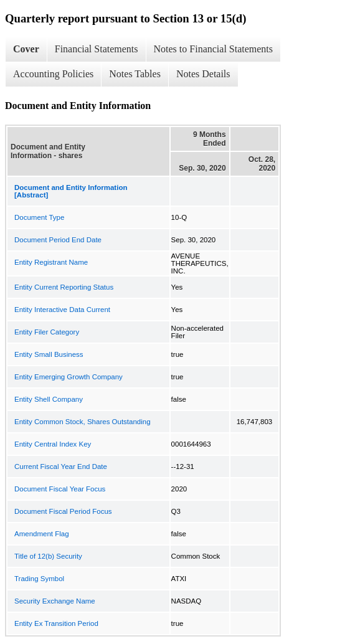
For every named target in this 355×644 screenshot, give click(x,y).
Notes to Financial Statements (214, 49)
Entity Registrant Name (51, 262)
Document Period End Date (58, 240)
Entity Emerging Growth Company (69, 377)
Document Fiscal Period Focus (63, 511)
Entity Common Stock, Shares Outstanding (83, 422)
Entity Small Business (49, 354)
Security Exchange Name (55, 601)
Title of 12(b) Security (48, 556)
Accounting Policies (53, 74)
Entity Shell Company (49, 399)
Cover (26, 49)
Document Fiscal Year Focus (60, 489)
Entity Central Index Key (53, 444)
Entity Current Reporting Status (64, 287)
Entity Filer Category (47, 332)
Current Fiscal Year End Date (61, 466)
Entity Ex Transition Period (56, 623)
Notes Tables (135, 74)
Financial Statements (97, 49)
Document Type (39, 217)
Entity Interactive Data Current (62, 310)
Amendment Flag (42, 534)
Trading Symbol (39, 579)
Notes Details (203, 74)
